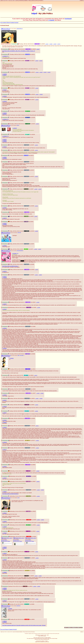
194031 (42, 393)
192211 (47, 44)
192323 (37, 176)
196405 (32, 576)
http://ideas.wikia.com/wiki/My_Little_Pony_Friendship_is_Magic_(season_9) (19, 51)
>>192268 (4, 158)
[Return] (8, 23)
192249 (41, 94)
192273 (32, 176)
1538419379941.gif (19, 29)
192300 (36, 189)
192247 (37, 94)
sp (12, 0)
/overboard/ (68, 19)
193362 (41, 275)
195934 (38, 525)
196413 (36, 576)
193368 (38, 302)
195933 (43, 520)
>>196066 (4, 572)
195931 (39, 520)
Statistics (26, 0)
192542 (37, 275)
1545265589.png (7, 355)
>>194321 (4, 467)
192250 (51, 44)
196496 (40, 576)
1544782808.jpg (7, 233)
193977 (36, 375)
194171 (37, 426)
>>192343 (11, 358)
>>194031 (4, 422)
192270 (37, 145)
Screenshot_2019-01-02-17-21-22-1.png (4, 540)
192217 (33, 61)
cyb (10, 0)
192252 (41, 72)
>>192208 (4, 56)
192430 (36, 249)
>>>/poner (51, 20)
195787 (34, 471)
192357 (36, 216)
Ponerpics (41, 0)
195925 (39, 490)
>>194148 (4, 442)
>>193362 (4, 348)
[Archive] (16, 23)
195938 (43, 490)
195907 (34, 481)
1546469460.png (7, 498)
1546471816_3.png (32, 538)
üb (13, 0)
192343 (33, 231)
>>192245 (4, 101)
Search (33, 0)
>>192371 (4, 271)
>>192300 (4, 224)
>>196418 (4, 621)
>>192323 (4, 246)
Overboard (21, 0)
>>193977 (4, 400)
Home (37, 0)
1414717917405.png (20, 251)
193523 (34, 369)
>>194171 (4, 450)
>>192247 (4, 114)
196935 (39, 586)
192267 (49, 72)
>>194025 (4, 428)
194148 (37, 405)
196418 (35, 586)
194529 (38, 448)
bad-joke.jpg (18, 606)
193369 (37, 231)
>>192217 (4, 75)
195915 (38, 482)
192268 (32, 150)
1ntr (6, 0)
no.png (18, 498)
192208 (43, 44)
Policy (30, 0)
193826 (34, 389)
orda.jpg (18, 125)
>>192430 (4, 278)
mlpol (2, 0)
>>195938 (4, 560)
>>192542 (4, 328)
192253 (55, 44)
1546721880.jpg (7, 606)
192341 (40, 189)
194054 (41, 398)
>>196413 (4, 601)
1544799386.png (7, 251)
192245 (37, 88)
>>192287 (4, 208)
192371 (59, 44)
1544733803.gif (7, 29)
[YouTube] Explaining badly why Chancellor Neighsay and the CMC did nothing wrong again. (22, 625)
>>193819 (4, 395)
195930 (38, 496)
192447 (40, 249)
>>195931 (4, 548)
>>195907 (4, 492)
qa (4, 0)
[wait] (4, 30)
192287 (32, 189)
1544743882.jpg (7, 125)
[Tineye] (6, 30)
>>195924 (4, 522)
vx (8, 0)
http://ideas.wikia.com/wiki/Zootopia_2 (10, 266)
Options (82, 0)
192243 (37, 72)
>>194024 (4, 407)
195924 (34, 496)
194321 (38, 440)
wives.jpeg (19, 233)
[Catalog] (12, 23)
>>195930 (4, 527)
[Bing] (2, 30)
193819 (32, 375)
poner (17, 0)
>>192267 (4, 157)
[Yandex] (9, 30)
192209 (34, 49)
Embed (44, 625)
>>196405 (4, 588)
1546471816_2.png (20, 538)
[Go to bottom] (3, 23)
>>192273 (4, 218)
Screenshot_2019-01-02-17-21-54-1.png (17, 540)
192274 (32, 183)
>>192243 (4, 96)
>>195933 (4, 547)
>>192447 (4, 304)
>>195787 (4, 478)
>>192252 (4, 142)
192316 (33, 212)
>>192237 (4, 90)
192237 (38, 49)
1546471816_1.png (8, 538)
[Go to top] (3, 629)
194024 (38, 393)
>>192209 (4, 74)
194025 (37, 398)
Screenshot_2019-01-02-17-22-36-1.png (29, 540)
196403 (37, 558)
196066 (37, 552)
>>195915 (4, 513)
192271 (32, 162)
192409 (32, 264)
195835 (38, 471)
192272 (32, 170)
